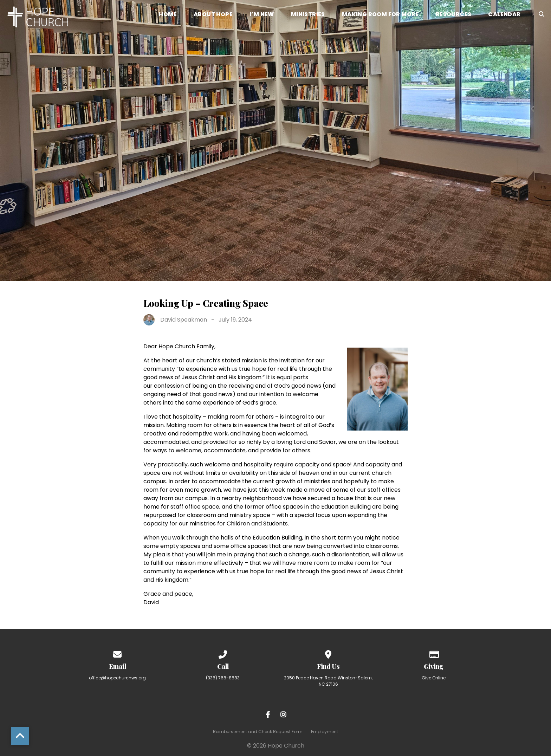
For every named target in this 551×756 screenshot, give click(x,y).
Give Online (434, 678)
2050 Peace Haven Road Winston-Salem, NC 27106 (328, 681)
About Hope (213, 15)
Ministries (308, 15)
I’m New (262, 15)
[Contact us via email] (117, 653)
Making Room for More (380, 15)
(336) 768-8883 (223, 678)
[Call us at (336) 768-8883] (223, 653)
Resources (454, 15)
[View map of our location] (328, 653)
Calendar (504, 15)
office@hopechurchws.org (117, 678)
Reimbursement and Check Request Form (258, 732)
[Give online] (434, 653)
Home (168, 15)
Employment (325, 732)
